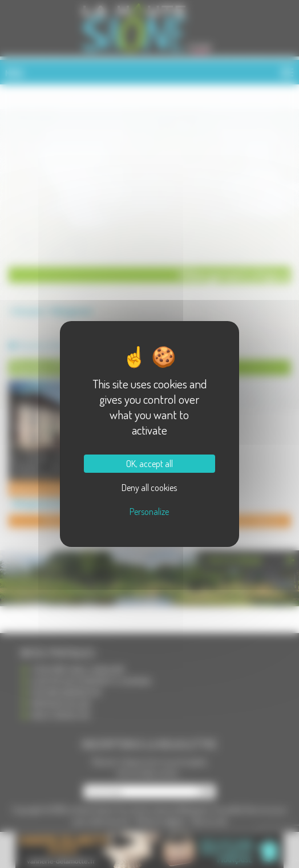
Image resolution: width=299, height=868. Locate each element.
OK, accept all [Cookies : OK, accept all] (149, 464)
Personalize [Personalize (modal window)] (149, 512)
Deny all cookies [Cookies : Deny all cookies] (149, 488)
